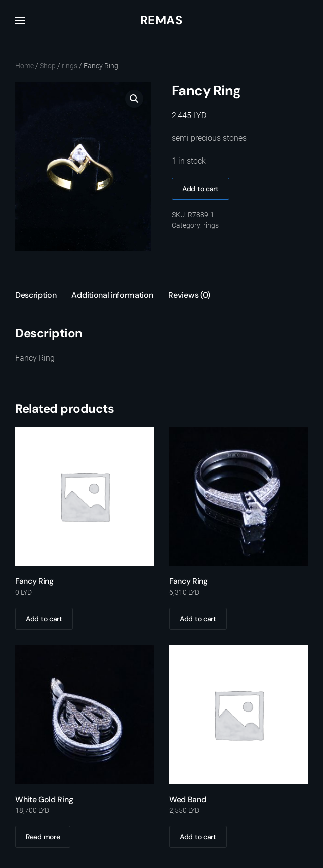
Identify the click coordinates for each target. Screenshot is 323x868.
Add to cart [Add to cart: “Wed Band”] (198, 837)
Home (24, 66)
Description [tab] (36, 295)
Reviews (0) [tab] (189, 295)
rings (70, 66)
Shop (48, 66)
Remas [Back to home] (161, 20)
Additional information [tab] (112, 295)
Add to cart (200, 189)
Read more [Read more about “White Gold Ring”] (43, 837)
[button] (20, 20)
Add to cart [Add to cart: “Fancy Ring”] (44, 619)
